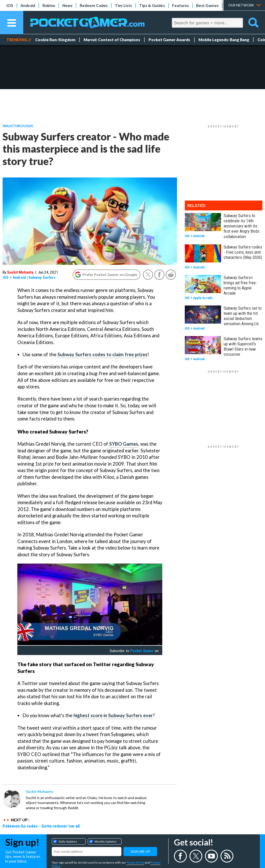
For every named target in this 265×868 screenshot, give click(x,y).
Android (28, 5)
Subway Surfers (42, 278)
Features (181, 5)
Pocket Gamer (142, 651)
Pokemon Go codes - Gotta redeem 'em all (41, 826)
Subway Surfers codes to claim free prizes (102, 354)
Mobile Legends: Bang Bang (224, 40)
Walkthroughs (18, 126)
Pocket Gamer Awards (169, 40)
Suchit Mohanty (20, 272)
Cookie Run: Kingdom (55, 40)
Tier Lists (123, 5)
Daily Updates (68, 841)
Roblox (49, 5)
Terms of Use (135, 862)
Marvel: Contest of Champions (112, 40)
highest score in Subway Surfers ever (113, 715)
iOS (10, 5)
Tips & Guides (152, 5)
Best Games (207, 5)
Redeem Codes (94, 5)
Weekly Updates (106, 841)
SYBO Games (124, 444)
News (67, 5)
